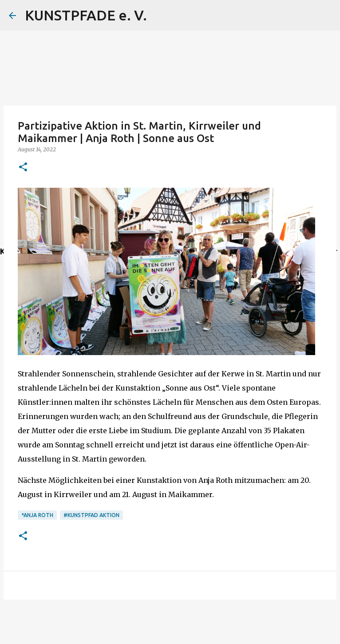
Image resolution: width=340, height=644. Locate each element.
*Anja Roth (37, 515)
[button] (23, 168)
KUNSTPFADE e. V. (86, 15)
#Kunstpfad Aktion (91, 515)
